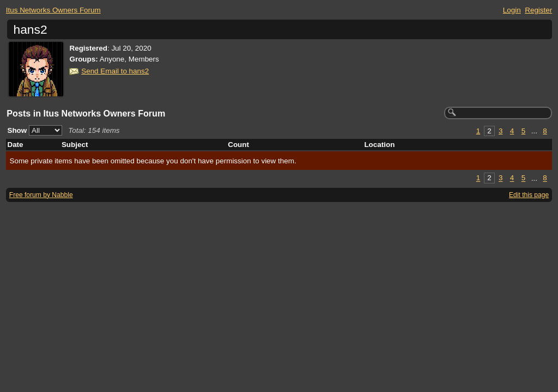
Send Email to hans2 (115, 71)
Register (538, 10)
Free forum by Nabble (41, 195)
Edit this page (529, 195)
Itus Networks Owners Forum (53, 10)
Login (512, 10)
